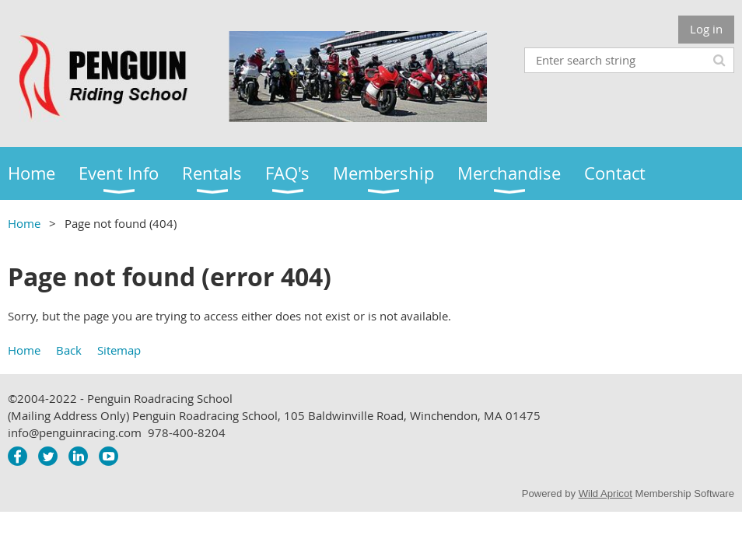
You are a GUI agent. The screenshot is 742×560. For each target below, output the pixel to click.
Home (24, 223)
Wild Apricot (605, 493)
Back (69, 350)
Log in (706, 29)
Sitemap (119, 350)
